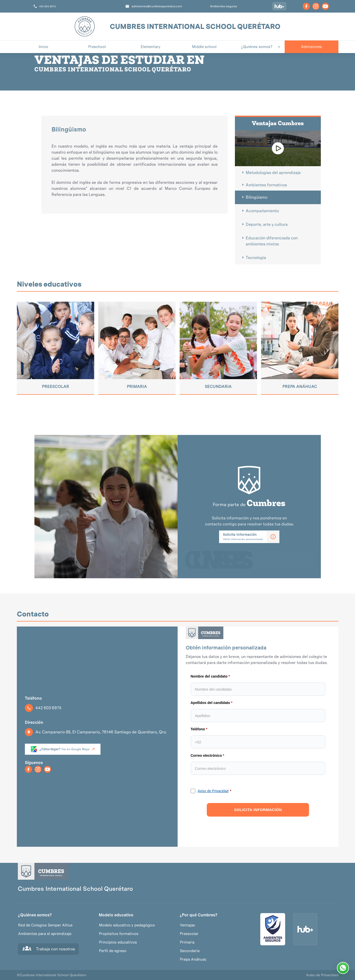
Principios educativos (118, 942)
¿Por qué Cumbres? (198, 915)
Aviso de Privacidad (213, 791)
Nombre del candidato (209, 676)
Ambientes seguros (223, 6)
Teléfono (198, 729)
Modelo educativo (116, 915)
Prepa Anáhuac (193, 959)
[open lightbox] (278, 148)
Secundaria (190, 951)
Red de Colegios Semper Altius (45, 925)
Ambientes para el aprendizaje (45, 934)
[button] (258, 47)
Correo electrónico (206, 755)
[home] (85, 26)
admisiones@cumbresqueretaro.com (157, 6)
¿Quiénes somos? (35, 915)
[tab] (278, 173)
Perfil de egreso (113, 951)
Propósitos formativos (119, 934)
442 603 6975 (47, 6)
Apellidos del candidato (210, 703)
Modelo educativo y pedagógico (127, 925)
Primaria (187, 942)
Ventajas (187, 925)
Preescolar (189, 934)
